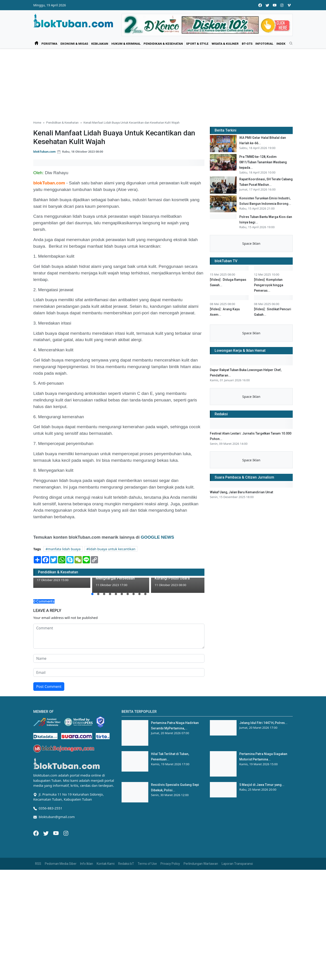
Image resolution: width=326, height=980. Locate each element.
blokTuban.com (44, 152)
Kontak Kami (106, 864)
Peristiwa (49, 44)
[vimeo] (289, 5)
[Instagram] (66, 833)
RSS (38, 864)
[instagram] (282, 5)
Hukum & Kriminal (126, 44)
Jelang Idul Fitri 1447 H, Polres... (263, 723)
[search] (289, 44)
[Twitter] (46, 833)
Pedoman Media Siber (61, 864)
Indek (281, 44)
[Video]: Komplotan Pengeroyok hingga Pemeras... (269, 330)
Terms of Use (147, 864)
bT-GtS (247, 44)
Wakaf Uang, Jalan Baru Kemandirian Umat (241, 571)
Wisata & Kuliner (225, 44)
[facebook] (260, 5)
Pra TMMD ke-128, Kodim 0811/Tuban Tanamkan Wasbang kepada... (263, 162)
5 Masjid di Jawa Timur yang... (262, 785)
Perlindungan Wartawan (201, 864)
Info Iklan (87, 864)
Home (37, 122)
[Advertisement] (163, 83)
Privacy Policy (170, 864)
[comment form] (119, 636)
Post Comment (49, 687)
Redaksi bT (126, 864)
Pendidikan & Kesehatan (163, 44)
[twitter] (267, 5)
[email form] (119, 672)
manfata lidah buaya (64, 549)
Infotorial (264, 44)
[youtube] (275, 5)
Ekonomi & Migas (74, 44)
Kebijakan (100, 44)
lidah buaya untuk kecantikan (112, 549)
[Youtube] (56, 833)
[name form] (119, 658)
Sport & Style (197, 44)
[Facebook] (36, 833)
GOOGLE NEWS (157, 537)
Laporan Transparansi (237, 864)
